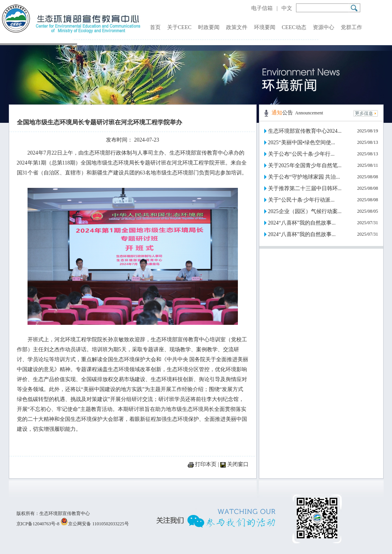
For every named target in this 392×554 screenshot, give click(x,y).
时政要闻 (209, 27)
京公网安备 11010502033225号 (95, 524)
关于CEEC (179, 27)
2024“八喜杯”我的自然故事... (302, 223)
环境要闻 (265, 27)
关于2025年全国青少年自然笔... (305, 165)
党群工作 (351, 27)
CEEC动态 (294, 27)
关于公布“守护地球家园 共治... (304, 177)
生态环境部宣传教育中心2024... (305, 131)
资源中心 (324, 27)
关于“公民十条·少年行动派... (301, 200)
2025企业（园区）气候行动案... (305, 211)
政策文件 (237, 27)
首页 (155, 27)
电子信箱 (262, 8)
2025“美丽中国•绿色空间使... (302, 143)
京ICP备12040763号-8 (38, 524)
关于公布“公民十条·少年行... (301, 154)
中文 (287, 8)
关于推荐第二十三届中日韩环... (305, 188)
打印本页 (206, 464)
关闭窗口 (238, 464)
